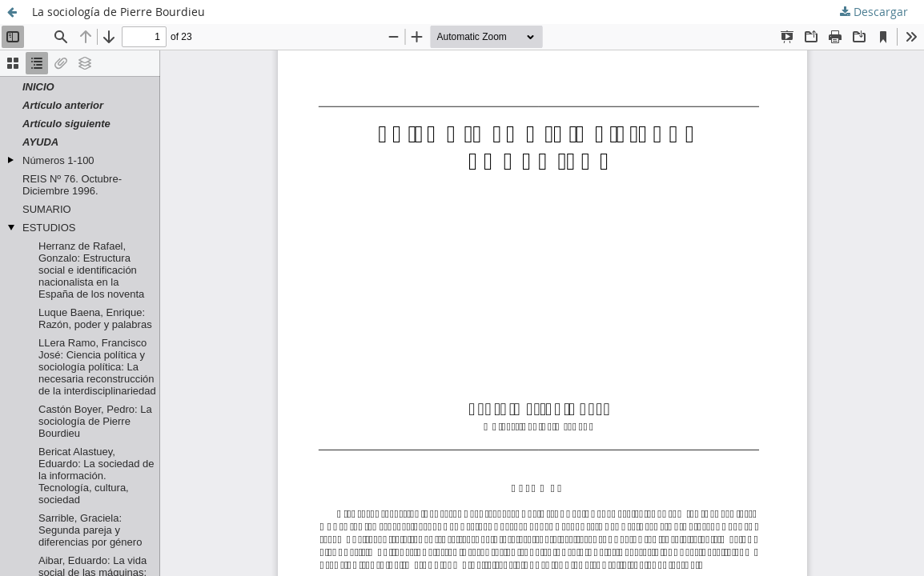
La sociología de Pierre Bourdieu (119, 12)
